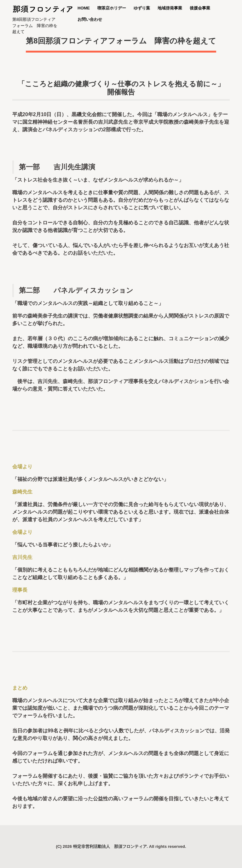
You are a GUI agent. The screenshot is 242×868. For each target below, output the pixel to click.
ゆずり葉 (142, 8)
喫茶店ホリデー (112, 8)
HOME (84, 8)
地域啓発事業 (170, 8)
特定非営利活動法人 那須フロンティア (110, 846)
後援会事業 (200, 8)
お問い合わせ (90, 19)
